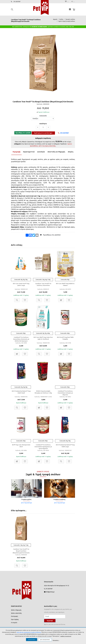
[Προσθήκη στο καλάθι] (61, 299)
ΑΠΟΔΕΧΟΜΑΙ (32, 640)
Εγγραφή (50, 622)
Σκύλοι (61, 19)
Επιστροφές (15, 617)
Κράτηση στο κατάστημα (43, 133)
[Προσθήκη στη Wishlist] (25, 299)
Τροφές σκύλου (70, 19)
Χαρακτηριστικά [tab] (29, 152)
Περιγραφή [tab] (16, 152)
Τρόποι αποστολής (16, 614)
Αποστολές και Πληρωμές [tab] (56, 152)
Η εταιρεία (14, 624)
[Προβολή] (17, 299)
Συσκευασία (43, 116)
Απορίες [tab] (71, 152)
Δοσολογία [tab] (41, 152)
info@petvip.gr (50, 593)
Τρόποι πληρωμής (16, 611)
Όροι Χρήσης (15, 620)
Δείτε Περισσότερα (26, 504)
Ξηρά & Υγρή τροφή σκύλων (67, 21)
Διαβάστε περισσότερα (66, 636)
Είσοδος (72, 2)
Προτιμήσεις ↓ (56, 640)
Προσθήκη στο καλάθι (23, 133)
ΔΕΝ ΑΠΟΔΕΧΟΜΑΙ (45, 640)
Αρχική (55, 19)
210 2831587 (17, 2)
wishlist (62, 2)
